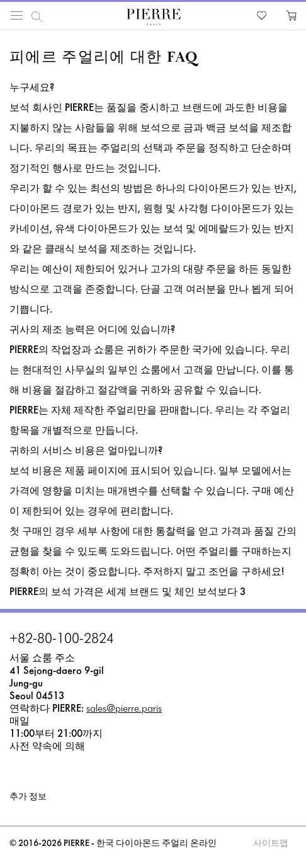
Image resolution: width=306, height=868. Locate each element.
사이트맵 (271, 844)
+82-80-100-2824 (62, 640)
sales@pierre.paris (124, 709)
